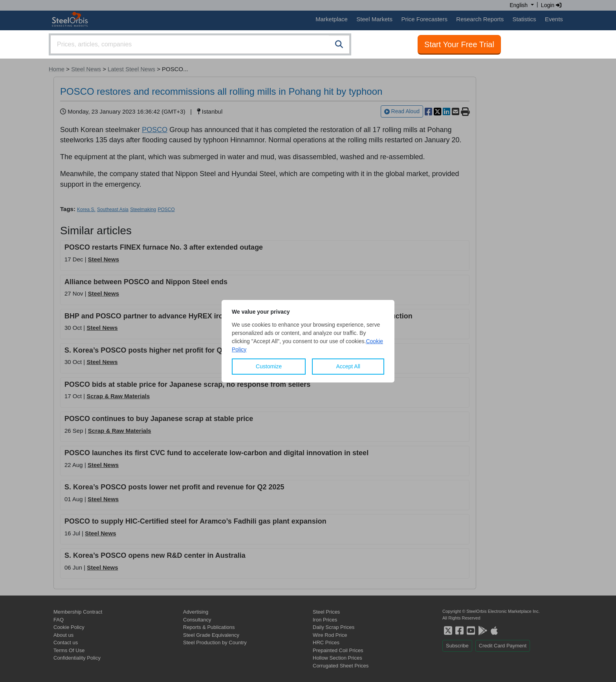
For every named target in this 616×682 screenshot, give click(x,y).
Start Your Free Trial (459, 44)
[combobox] (200, 44)
